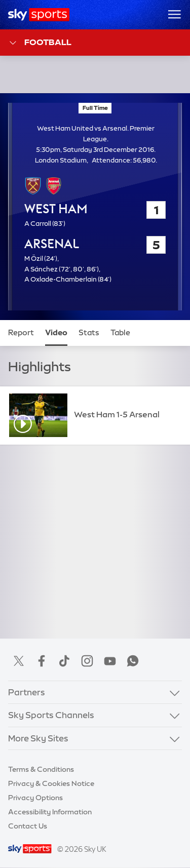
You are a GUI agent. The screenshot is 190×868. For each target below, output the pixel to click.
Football (40, 43)
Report (21, 333)
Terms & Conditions (41, 769)
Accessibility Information (50, 812)
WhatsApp (133, 661)
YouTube (110, 661)
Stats (89, 333)
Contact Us (28, 826)
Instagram (87, 661)
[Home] (39, 15)
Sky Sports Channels (51, 715)
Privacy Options (35, 798)
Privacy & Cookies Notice (51, 783)
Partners (27, 692)
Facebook (42, 661)
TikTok (64, 661)
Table (120, 333)
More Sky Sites (38, 738)
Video (56, 333)
